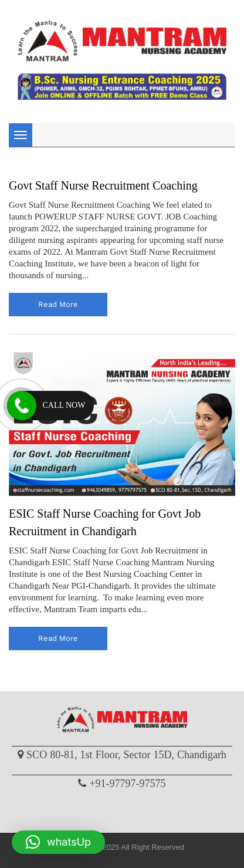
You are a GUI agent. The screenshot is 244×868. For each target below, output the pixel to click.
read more (58, 304)
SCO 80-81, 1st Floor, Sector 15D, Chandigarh (126, 755)
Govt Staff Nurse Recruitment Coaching (103, 185)
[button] (58, 842)
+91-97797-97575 (127, 783)
